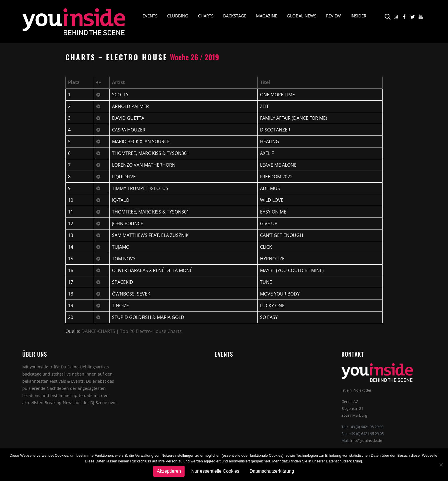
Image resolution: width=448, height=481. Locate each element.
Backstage (235, 16)
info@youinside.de (366, 440)
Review (333, 16)
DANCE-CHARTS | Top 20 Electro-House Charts (132, 331)
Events (150, 16)
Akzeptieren (169, 471)
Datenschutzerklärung (272, 471)
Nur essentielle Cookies (215, 471)
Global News (302, 16)
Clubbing (178, 16)
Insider (358, 16)
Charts (206, 16)
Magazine (267, 16)
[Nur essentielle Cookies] (441, 465)
